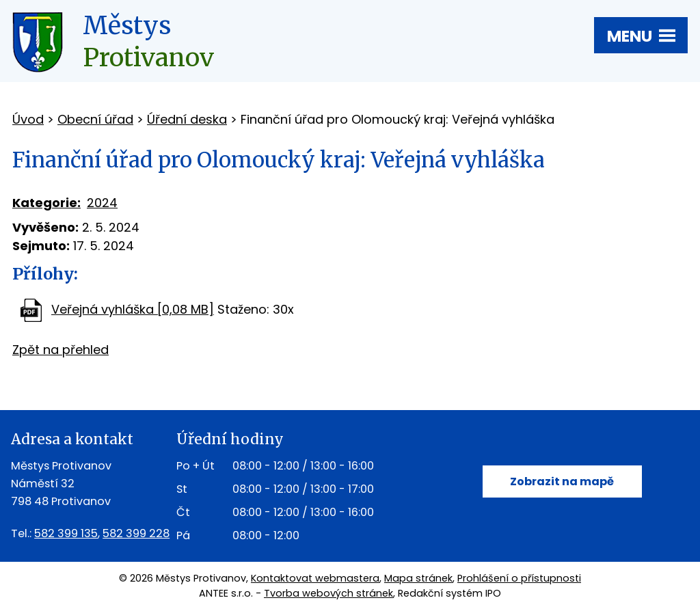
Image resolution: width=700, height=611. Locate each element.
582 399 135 (66, 533)
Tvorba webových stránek (328, 593)
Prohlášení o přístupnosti (519, 578)
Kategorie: (46, 203)
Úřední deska (187, 119)
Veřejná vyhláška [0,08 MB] (133, 309)
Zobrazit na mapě (562, 481)
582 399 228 (136, 533)
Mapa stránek (418, 578)
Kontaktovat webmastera (315, 578)
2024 (102, 203)
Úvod (28, 119)
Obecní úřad (95, 119)
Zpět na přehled (60, 350)
